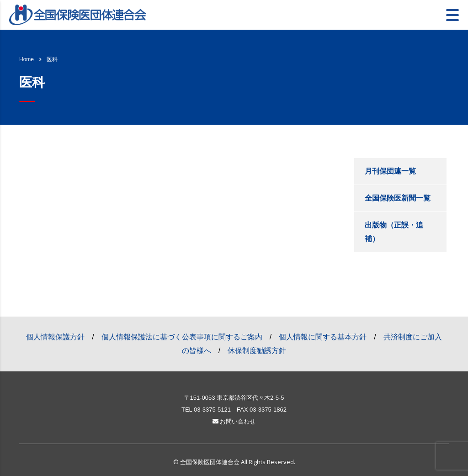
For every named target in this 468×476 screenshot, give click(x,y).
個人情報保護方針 (55, 337)
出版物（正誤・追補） (394, 232)
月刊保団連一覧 (390, 171)
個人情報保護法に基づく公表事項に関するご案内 (182, 337)
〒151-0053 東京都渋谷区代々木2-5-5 (234, 398)
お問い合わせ (234, 421)
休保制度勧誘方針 (257, 351)
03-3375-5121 (212, 410)
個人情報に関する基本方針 (323, 337)
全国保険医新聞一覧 (398, 198)
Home (27, 59)
